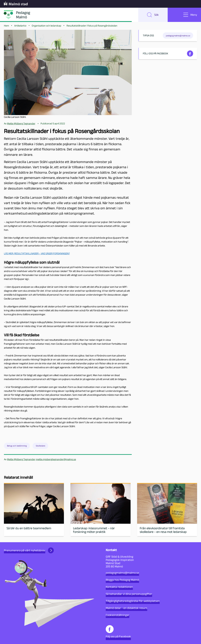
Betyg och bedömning (17, 447)
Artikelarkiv (20, 26)
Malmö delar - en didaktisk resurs (126, 608)
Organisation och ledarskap (46, 26)
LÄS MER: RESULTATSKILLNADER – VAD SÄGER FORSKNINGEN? (37, 254)
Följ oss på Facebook (118, 632)
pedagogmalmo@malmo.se (122, 573)
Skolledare (41, 447)
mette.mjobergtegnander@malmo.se (56, 460)
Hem (6, 26)
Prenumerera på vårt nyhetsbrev (29, 550)
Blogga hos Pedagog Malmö (122, 580)
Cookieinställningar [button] (117, 615)
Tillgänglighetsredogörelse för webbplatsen (133, 601)
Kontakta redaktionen (119, 587)
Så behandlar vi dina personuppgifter (129, 594)
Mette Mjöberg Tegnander (21, 460)
